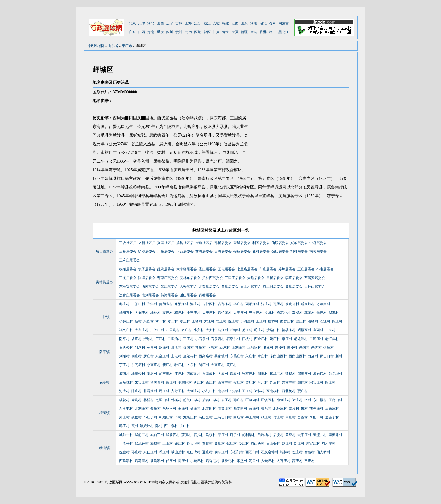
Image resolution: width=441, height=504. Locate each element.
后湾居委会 (223, 252)
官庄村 (254, 409)
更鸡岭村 (185, 382)
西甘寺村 (225, 382)
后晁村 (235, 374)
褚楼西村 (304, 330)
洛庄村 (195, 304)
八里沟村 (173, 330)
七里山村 (162, 400)
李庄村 (287, 339)
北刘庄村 (142, 409)
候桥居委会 (242, 252)
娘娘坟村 (147, 426)
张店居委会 (280, 252)
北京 (132, 23)
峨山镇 (104, 448)
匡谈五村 (268, 400)
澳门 (272, 32)
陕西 (207, 32)
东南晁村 (209, 374)
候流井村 (142, 443)
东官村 (149, 321)
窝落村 (309, 452)
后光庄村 (332, 409)
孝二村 (173, 321)
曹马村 (266, 409)
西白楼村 (171, 426)
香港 (263, 32)
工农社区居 (128, 243)
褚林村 (259, 391)
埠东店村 (320, 374)
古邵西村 (209, 304)
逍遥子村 (332, 417)
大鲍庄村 (268, 461)
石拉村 (199, 435)
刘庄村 (299, 443)
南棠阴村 (225, 409)
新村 (138, 321)
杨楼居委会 (128, 269)
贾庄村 (303, 391)
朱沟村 (316, 348)
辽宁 (170, 23)
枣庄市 (127, 46)
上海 (188, 23)
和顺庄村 (166, 417)
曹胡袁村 (166, 304)
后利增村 (264, 435)
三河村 (330, 330)
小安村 (199, 330)
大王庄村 (209, 313)
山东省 (113, 46)
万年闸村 (323, 304)
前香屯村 (228, 461)
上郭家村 (254, 348)
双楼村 (297, 313)
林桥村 (149, 400)
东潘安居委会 (130, 286)
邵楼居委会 (223, 243)
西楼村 (247, 339)
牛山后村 (252, 417)
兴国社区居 (166, 243)
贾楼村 (207, 443)
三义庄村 (256, 313)
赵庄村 (164, 348)
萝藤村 (187, 435)
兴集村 (152, 304)
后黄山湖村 (211, 400)
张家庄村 (249, 374)
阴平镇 (104, 352)
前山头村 (258, 443)
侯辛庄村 (221, 452)
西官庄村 (287, 321)
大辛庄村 (142, 330)
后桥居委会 (128, 252)
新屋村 (225, 348)
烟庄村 (329, 348)
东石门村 (237, 452)
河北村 (263, 382)
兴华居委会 (299, 243)
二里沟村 (174, 339)
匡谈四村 (252, 400)
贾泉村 (294, 409)
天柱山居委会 (315, 286)
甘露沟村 (150, 391)
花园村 (309, 313)
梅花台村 (284, 313)
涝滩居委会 (150, 286)
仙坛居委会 (280, 243)
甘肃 (216, 32)
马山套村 (206, 417)
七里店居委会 (247, 269)
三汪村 (161, 339)
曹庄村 (301, 321)
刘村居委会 (299, 252)
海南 (151, 32)
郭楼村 (303, 382)
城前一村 (126, 435)
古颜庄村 (138, 304)
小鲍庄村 (197, 461)
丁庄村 (124, 365)
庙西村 (318, 330)
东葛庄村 (237, 356)
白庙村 (313, 356)
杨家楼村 (138, 374)
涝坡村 (149, 339)
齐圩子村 (178, 391)
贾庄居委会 (230, 286)
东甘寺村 (289, 382)
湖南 (272, 23)
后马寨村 (142, 461)
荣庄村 (223, 435)
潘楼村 (313, 321)
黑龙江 (284, 32)
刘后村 (275, 382)
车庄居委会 (268, 269)
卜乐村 (192, 365)
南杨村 (223, 391)
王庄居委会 (306, 269)
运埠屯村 (277, 374)
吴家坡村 (221, 356)
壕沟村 (136, 400)
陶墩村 (152, 374)
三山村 (168, 443)
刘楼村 (124, 356)
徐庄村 (171, 382)
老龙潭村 (301, 339)
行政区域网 (96, 46)
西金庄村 (261, 339)
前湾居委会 (204, 252)
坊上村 (221, 321)
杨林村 (155, 313)
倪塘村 (124, 452)
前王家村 (166, 374)
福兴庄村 (126, 330)
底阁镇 (104, 382)
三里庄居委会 (235, 278)
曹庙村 (251, 382)
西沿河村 (252, 304)
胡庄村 (136, 339)
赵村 (339, 356)
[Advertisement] (300, 131)
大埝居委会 (256, 278)
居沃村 (278, 435)
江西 (235, 23)
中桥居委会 (318, 243)
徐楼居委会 (147, 252)
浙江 (207, 23)
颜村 (135, 426)
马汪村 (223, 330)
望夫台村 (157, 382)
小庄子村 (150, 417)
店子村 (235, 435)
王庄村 (261, 321)
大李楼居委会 (187, 269)
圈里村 (263, 374)
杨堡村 (155, 443)
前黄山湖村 (192, 400)
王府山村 (335, 400)
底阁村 (124, 374)
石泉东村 (233, 339)
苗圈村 (303, 417)
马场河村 (169, 409)
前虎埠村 (292, 304)
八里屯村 (126, 409)
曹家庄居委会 (168, 278)
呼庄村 (164, 452)
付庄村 (278, 417)
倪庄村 (233, 321)
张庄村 (187, 330)
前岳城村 (335, 374)
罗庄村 (149, 356)
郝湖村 (334, 313)
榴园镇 (104, 413)
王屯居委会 (226, 269)
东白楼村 (320, 400)
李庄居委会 (294, 278)
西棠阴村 (240, 409)
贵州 (179, 32)
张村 (308, 400)
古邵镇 (104, 317)
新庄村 (168, 365)
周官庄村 (313, 443)
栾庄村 (155, 409)
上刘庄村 (239, 348)
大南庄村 (218, 365)
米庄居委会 (169, 286)
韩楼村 (176, 400)
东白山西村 (278, 356)
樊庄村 (322, 313)
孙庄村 (239, 400)
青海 (226, 32)
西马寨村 (126, 461)
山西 (160, 23)
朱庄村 (251, 356)
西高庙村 (206, 356)
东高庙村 (138, 365)
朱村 (304, 409)
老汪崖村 (332, 339)
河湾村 (124, 391)
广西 (142, 32)
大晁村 (223, 374)
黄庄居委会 (294, 286)
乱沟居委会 (166, 269)
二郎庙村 (316, 339)
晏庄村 (244, 443)
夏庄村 (168, 313)
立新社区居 (147, 243)
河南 (254, 23)
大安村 (211, 330)
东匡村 (226, 400)
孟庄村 (211, 382)
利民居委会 (261, 243)
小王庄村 (194, 313)
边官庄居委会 (130, 295)
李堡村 (242, 461)
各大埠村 (194, 443)
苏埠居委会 (287, 269)
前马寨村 (157, 461)
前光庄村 (316, 409)
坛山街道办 (104, 252)
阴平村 (124, 339)
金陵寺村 (190, 356)
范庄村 (247, 330)
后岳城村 (126, 382)
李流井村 (335, 435)
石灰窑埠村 (270, 452)
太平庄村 (304, 435)
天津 (142, 23)
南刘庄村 (284, 400)
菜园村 (188, 348)
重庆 (160, 32)
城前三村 (157, 435)
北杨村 (235, 391)
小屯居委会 (325, 269)
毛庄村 (259, 330)
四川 (170, 32)
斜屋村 (140, 348)
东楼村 (280, 348)
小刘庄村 (209, 391)
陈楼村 (292, 348)
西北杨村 (289, 391)
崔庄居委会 (207, 269)
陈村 (159, 426)
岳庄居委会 (166, 252)
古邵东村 (225, 304)
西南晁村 (194, 374)
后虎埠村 (308, 304)
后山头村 (273, 443)
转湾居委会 (169, 295)
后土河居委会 (251, 286)
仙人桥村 (323, 452)
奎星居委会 (242, 243)
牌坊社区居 (185, 243)
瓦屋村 (278, 304)
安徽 (216, 23)
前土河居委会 (273, 286)
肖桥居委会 (207, 295)
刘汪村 (325, 321)
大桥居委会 (188, 286)
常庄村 (200, 348)
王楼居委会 (128, 278)
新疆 (244, 32)
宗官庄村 (316, 382)
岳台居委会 (185, 252)
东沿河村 (181, 304)
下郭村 (213, 348)
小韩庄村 (126, 321)
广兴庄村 (157, 330)
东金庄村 (162, 356)
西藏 (198, 32)
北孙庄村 (280, 409)
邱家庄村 (304, 374)
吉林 (179, 23)
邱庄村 (124, 304)
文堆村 (270, 313)
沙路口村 (273, 330)
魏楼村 (290, 374)
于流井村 (126, 443)
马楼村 (211, 435)
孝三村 (185, 321)
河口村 (254, 461)
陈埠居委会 (147, 278)
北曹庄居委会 (209, 286)
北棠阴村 (209, 409)
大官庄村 (284, 461)
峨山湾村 (194, 452)
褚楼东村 (289, 330)
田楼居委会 (275, 278)
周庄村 (164, 391)
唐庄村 (199, 382)
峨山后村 (178, 452)
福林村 (285, 452)
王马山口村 (223, 417)
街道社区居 (204, 243)
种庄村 (180, 365)
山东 (244, 23)
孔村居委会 (261, 252)
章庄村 (263, 356)
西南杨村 (273, 391)
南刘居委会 (150, 295)
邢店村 (176, 348)
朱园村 (304, 348)
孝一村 (161, 321)
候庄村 (136, 356)
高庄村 (290, 417)
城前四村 (173, 435)
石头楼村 (126, 348)
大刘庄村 (142, 313)
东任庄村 (150, 452)
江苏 (198, 23)
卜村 (178, 417)
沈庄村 (266, 304)
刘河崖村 (329, 443)
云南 (188, 32)
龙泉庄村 (190, 417)
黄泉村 (290, 435)
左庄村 (297, 452)
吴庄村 (195, 409)
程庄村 (180, 313)
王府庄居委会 (130, 260)
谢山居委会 (188, 295)
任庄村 (171, 461)
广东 (132, 32)
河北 (151, 23)
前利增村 (249, 435)
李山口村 (316, 417)
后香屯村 (213, 461)
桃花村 (124, 400)
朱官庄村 (142, 382)
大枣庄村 (240, 313)
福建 (226, 23)
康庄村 (180, 374)
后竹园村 (225, 313)
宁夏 (235, 32)
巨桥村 (273, 321)
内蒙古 (284, 23)
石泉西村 (218, 339)
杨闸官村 (126, 313)
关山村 (185, 426)
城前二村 (142, 435)
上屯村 (176, 356)
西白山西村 (297, 356)
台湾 (254, 32)
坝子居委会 (147, 269)
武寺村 (235, 330)
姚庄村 (275, 339)
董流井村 (320, 435)
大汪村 (209, 321)
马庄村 (239, 304)
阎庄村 (337, 321)
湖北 (263, 23)
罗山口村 (327, 356)
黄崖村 (152, 348)
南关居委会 (318, 252)
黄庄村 (232, 365)
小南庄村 (154, 365)
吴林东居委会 (190, 278)
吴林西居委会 (213, 278)
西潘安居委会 (315, 278)
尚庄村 (204, 365)
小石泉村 (202, 339)
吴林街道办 (104, 282)
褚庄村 (297, 400)
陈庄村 (136, 391)
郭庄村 (124, 426)
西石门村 (252, 452)
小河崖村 (247, 321)
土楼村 (197, 321)
